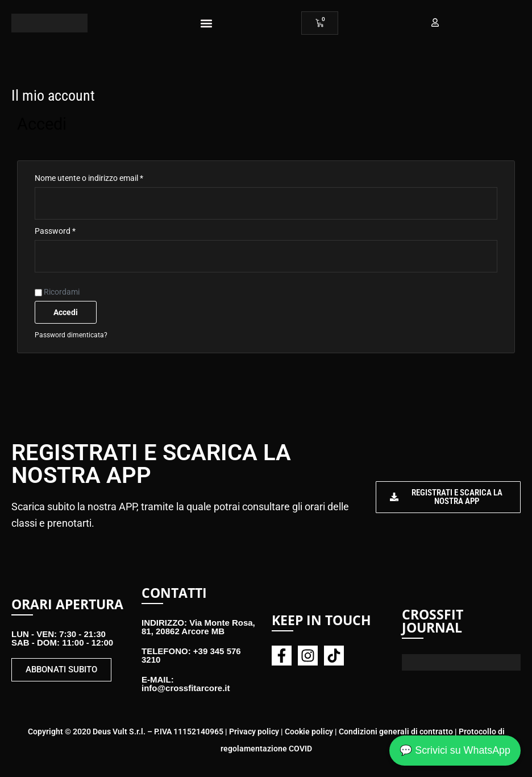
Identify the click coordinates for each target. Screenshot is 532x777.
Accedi (66, 312)
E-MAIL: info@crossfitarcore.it (186, 684)
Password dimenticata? (71, 335)
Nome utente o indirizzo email (105, 176)
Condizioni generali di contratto (396, 731)
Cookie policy (309, 731)
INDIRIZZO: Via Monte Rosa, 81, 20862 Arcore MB (198, 627)
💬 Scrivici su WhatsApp (455, 750)
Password (71, 229)
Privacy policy (254, 731)
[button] (206, 23)
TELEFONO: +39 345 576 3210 (191, 655)
